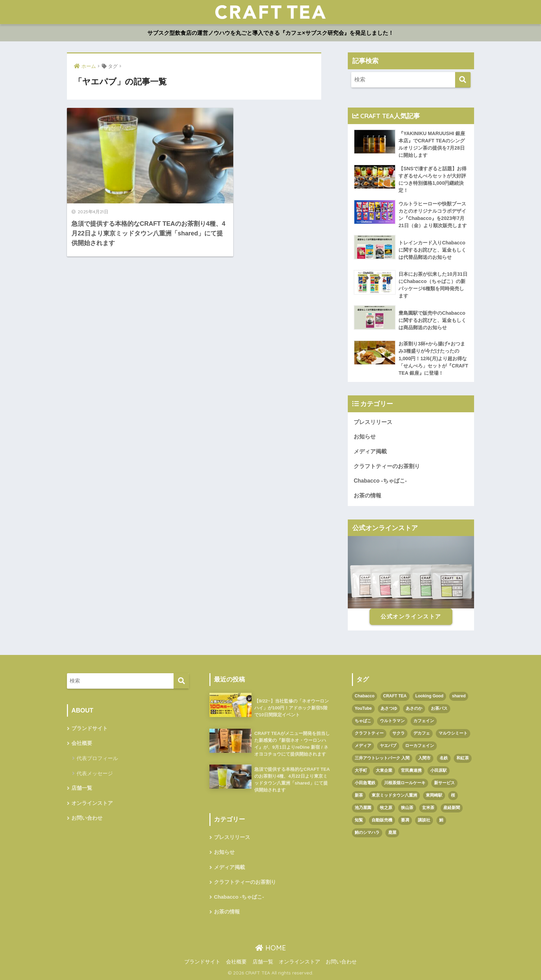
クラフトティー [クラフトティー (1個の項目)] (369, 733)
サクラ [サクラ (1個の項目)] (399, 733)
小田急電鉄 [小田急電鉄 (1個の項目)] (365, 783)
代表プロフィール (97, 758)
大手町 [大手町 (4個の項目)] (361, 770)
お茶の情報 (367, 496)
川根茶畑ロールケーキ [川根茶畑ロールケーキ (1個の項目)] (405, 783)
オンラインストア (92, 803)
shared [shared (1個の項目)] (459, 696)
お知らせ (365, 437)
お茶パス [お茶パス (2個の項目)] (439, 708)
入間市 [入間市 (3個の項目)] (424, 758)
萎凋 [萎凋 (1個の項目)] (405, 820)
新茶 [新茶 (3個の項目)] (359, 795)
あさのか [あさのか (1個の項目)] (414, 708)
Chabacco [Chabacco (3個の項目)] (365, 696)
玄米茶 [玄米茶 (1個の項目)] (428, 808)
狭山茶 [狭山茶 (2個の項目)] (407, 808)
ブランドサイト (90, 728)
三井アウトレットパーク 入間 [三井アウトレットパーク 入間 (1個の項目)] (382, 758)
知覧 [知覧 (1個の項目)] (359, 820)
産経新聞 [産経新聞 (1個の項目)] (452, 808)
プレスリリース (373, 422)
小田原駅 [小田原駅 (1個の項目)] (439, 770)
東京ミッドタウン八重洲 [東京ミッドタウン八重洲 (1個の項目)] (394, 795)
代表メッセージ (95, 773)
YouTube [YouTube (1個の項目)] (363, 708)
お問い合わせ (87, 818)
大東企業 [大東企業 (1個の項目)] (384, 770)
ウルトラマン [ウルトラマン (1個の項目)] (392, 721)
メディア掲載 (370, 451)
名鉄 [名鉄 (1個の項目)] (444, 758)
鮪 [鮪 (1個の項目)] (441, 820)
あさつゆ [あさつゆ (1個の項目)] (389, 708)
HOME (271, 948)
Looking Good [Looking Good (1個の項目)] (429, 696)
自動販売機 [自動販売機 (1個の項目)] (382, 820)
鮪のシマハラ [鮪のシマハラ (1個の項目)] (367, 832)
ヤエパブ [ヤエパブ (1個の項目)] (388, 746)
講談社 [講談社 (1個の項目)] (424, 820)
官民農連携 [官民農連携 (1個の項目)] (411, 770)
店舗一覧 (82, 788)
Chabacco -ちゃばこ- (380, 481)
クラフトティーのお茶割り (387, 466)
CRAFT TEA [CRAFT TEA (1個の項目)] (395, 696)
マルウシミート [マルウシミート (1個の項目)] (453, 733)
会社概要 (82, 743)
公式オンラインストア (411, 617)
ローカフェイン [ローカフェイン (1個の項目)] (420, 746)
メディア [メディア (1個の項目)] (363, 746)
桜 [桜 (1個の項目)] (453, 795)
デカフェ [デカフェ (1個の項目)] (422, 733)
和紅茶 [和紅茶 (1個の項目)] (463, 758)
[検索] (463, 80)
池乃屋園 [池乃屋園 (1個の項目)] (363, 808)
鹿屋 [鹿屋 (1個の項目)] (392, 832)
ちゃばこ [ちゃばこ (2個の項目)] (363, 721)
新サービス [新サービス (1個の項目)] (444, 783)
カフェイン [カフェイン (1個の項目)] (424, 721)
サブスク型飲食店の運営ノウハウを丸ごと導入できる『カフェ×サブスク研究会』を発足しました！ (270, 33)
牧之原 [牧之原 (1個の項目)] (386, 808)
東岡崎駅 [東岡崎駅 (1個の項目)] (434, 795)
